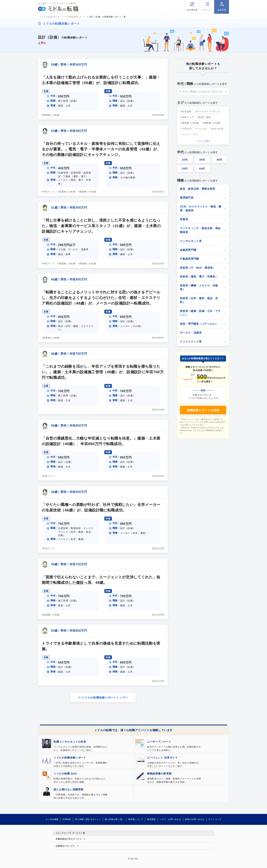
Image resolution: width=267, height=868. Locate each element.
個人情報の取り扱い (114, 819)
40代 (220, 160)
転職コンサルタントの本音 (70, 742)
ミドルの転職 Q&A (65, 774)
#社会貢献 (186, 112)
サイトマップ (215, 819)
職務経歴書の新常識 (159, 774)
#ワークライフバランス (208, 112)
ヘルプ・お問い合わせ (170, 819)
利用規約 (67, 819)
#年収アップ (48, 192)
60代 (202, 169)
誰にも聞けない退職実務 (69, 789)
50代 (185, 169)
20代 (185, 160)
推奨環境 (151, 819)
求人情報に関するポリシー (88, 819)
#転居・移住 (204, 117)
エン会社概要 (52, 819)
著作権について (136, 819)
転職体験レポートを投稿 (203, 410)
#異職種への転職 (51, 115)
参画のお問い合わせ (195, 819)
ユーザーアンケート (159, 742)
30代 (202, 160)
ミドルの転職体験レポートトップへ (105, 697)
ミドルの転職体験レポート (61, 24)
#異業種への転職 (67, 192)
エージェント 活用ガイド (162, 758)
